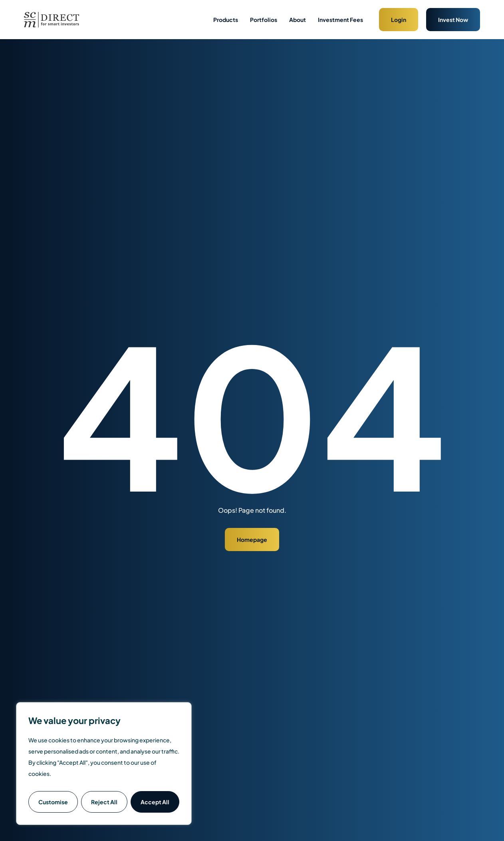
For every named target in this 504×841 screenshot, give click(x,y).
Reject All (104, 802)
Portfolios (264, 20)
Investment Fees (340, 20)
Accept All (155, 802)
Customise (53, 802)
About (298, 20)
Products (226, 20)
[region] (104, 764)
